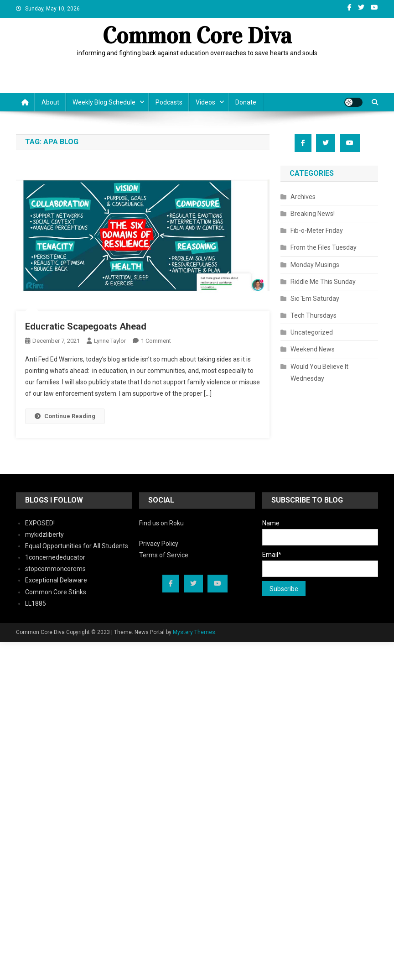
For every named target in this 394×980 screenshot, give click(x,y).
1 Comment (156, 341)
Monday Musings (315, 265)
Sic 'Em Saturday (315, 299)
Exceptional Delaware (56, 580)
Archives (303, 197)
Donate (246, 102)
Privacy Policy (159, 544)
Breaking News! (313, 214)
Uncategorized (312, 332)
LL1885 (36, 603)
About (50, 102)
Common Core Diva (197, 36)
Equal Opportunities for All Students (77, 546)
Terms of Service (164, 555)
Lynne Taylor (110, 341)
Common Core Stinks (56, 592)
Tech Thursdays (314, 315)
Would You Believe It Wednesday (319, 372)
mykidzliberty (44, 535)
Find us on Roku (161, 523)
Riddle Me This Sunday (323, 282)
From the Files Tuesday (324, 247)
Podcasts (169, 102)
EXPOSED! (40, 523)
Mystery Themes (194, 632)
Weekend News (313, 349)
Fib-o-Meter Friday (317, 231)
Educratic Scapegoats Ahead (86, 326)
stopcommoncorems (55, 569)
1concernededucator (55, 557)
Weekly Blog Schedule (104, 102)
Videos (205, 102)
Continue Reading (65, 416)
